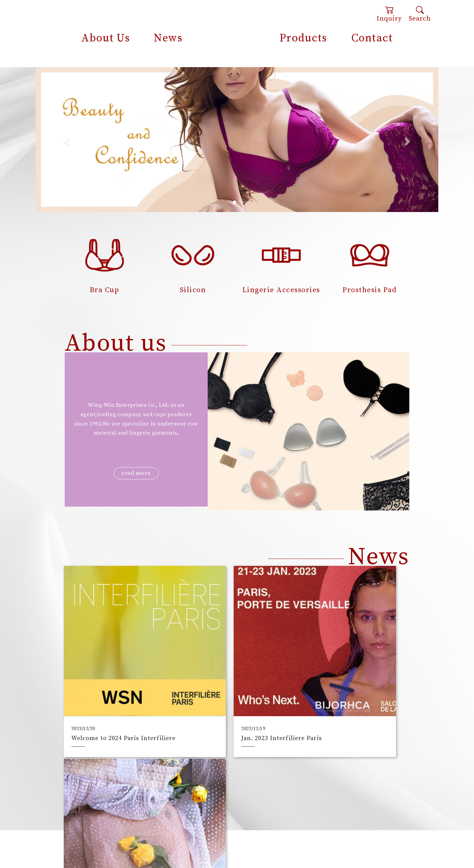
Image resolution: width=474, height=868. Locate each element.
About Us (106, 38)
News (168, 38)
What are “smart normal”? (348, 700)
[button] (66, 139)
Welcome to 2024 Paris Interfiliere (106, 697)
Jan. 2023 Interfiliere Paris (231, 700)
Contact (372, 38)
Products (303, 38)
